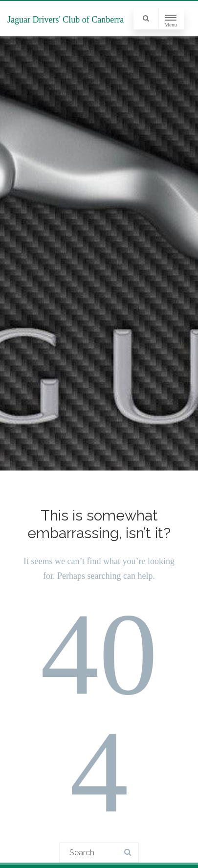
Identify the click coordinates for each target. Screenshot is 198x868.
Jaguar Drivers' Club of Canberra (66, 20)
